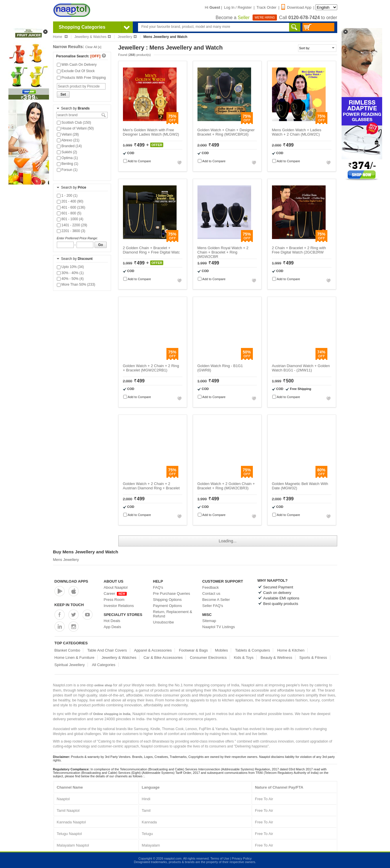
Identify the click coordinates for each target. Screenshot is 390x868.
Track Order (267, 7)
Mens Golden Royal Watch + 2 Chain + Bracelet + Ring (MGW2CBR (223, 252)
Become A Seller (216, 600)
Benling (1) (68, 164)
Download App (296, 7)
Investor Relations (119, 606)
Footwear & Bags (193, 650)
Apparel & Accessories (153, 650)
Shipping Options (167, 600)
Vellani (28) (68, 134)
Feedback (211, 587)
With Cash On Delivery (77, 65)
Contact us (211, 593)
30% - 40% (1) (70, 273)
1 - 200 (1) (67, 196)
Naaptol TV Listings (219, 627)
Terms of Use (220, 858)
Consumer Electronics (208, 658)
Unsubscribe (164, 622)
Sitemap (209, 621)
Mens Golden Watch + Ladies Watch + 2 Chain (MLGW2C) (297, 132)
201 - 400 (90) (70, 201)
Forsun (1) (67, 170)
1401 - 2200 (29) (72, 225)
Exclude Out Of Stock (76, 71)
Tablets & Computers (253, 650)
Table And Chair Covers (107, 650)
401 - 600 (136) (71, 207)
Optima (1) (67, 158)
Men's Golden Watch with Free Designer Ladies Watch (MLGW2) (151, 132)
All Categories (104, 665)
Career (115, 593)
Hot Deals (112, 621)
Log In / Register (238, 7)
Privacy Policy (242, 858)
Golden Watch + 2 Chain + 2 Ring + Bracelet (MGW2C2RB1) (151, 368)
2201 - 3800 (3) (71, 231)
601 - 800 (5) (69, 213)
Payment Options (168, 606)
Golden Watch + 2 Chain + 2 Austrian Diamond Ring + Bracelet (151, 486)
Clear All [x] (93, 47)
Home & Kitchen (291, 650)
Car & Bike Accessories (163, 658)
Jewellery (127, 37)
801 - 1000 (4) (70, 219)
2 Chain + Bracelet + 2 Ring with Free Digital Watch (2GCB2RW (299, 250)
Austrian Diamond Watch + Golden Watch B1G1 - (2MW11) (301, 368)
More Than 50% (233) (76, 285)
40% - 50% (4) (70, 279)
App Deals (113, 627)
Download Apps (71, 581)
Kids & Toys (244, 658)
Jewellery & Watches (92, 37)
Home (60, 37)
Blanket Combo (67, 650)
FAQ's (158, 587)
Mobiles (221, 650)
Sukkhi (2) (67, 152)
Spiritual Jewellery (70, 665)
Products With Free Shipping (81, 78)
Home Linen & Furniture (75, 658)
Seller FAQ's (213, 606)
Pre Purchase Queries (172, 593)
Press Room (114, 600)
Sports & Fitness (313, 658)
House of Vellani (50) (75, 128)
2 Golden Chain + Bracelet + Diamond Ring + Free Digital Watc (151, 250)
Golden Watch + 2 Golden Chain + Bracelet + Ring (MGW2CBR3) (226, 486)
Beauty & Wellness (276, 658)
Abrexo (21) (68, 140)
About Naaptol (116, 587)
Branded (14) (69, 146)
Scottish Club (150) (74, 123)
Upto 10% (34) (70, 267)
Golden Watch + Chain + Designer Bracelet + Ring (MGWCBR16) (226, 132)
